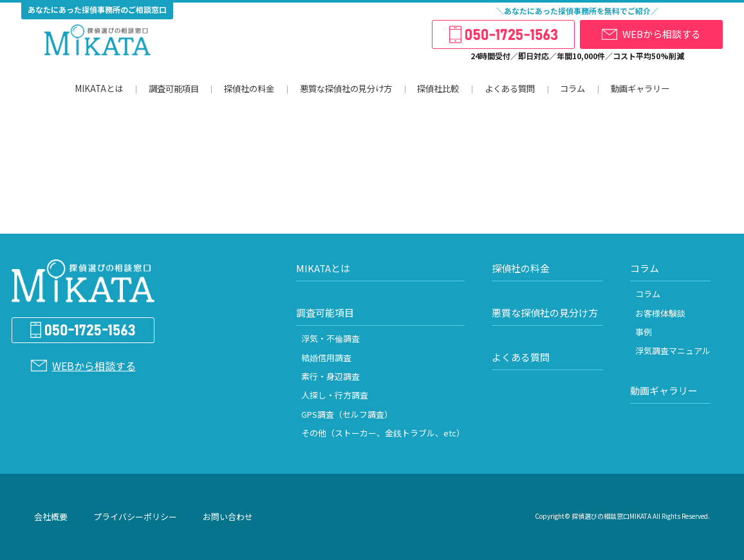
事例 (644, 332)
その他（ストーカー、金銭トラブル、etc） (383, 433)
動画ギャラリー (639, 89)
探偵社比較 (436, 89)
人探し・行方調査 (335, 395)
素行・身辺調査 (330, 376)
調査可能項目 (171, 89)
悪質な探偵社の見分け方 (343, 89)
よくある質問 (508, 89)
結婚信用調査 (326, 358)
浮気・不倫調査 (330, 338)
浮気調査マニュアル (673, 350)
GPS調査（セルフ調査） (347, 414)
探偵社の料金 (246, 89)
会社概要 (51, 517)
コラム (571, 89)
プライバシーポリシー (135, 517)
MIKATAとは (98, 89)
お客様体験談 (660, 313)
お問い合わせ (228, 517)
